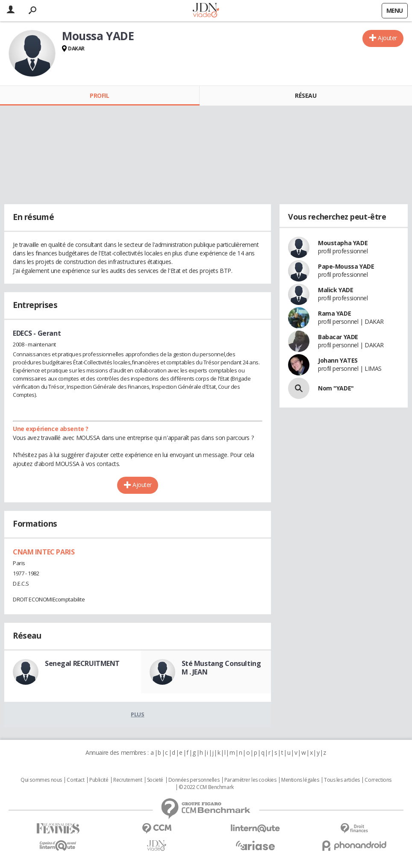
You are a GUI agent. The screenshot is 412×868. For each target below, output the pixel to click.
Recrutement (128, 780)
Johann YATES (338, 360)
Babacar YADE (338, 337)
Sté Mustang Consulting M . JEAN (221, 668)
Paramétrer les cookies (250, 780)
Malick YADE (335, 290)
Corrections (378, 780)
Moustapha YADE (343, 243)
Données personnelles (194, 780)
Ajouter (387, 38)
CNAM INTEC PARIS (44, 552)
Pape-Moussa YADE (346, 266)
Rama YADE (334, 313)
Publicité (99, 780)
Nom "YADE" (336, 388)
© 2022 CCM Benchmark (206, 787)
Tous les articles (342, 780)
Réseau (306, 95)
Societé (155, 780)
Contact (75, 780)
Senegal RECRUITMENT (82, 663)
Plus (137, 714)
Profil (99, 95)
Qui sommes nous (41, 780)
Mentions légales (300, 780)
